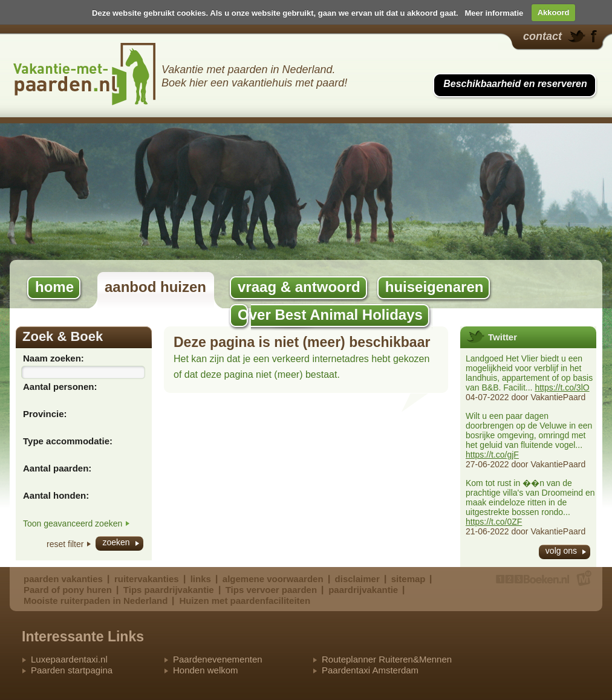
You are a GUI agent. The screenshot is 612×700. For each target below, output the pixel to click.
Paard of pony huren (68, 590)
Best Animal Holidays (85, 74)
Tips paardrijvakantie (169, 590)
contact (542, 36)
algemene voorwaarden (273, 579)
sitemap (409, 579)
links (201, 579)
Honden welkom (206, 670)
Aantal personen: (60, 387)
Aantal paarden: (57, 468)
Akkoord (554, 12)
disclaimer (357, 579)
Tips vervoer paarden (271, 590)
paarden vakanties (63, 579)
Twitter (503, 337)
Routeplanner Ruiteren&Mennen (387, 659)
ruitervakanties (147, 579)
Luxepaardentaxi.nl (69, 659)
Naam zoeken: (54, 358)
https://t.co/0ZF (494, 522)
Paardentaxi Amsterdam (370, 670)
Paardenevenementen (218, 659)
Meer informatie (494, 12)
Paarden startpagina (72, 670)
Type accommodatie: (68, 441)
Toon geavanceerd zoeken (73, 523)
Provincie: (45, 414)
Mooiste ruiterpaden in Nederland (96, 601)
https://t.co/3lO (562, 387)
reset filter (65, 544)
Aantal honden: (56, 495)
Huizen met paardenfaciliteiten (245, 601)
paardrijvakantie (363, 590)
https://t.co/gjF (492, 455)
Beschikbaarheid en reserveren (515, 84)
